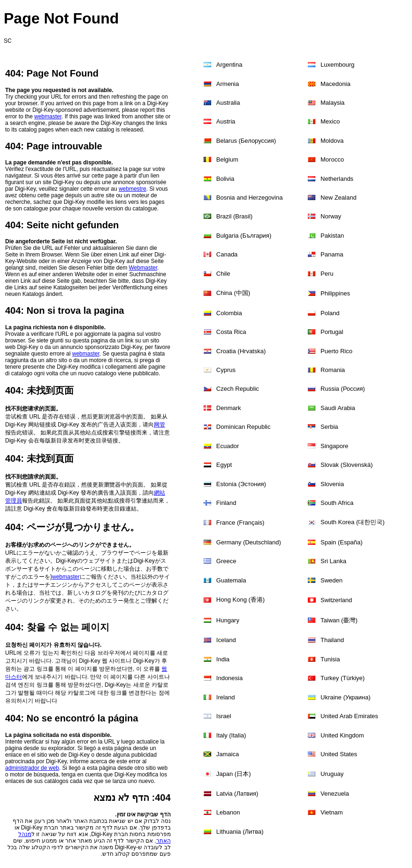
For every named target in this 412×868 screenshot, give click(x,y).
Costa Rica (231, 332)
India (223, 659)
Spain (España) (342, 542)
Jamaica (228, 754)
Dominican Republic (244, 427)
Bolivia (225, 179)
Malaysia (332, 103)
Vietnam (332, 812)
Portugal (332, 332)
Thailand (332, 640)
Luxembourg (337, 65)
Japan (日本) (234, 774)
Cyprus (226, 370)
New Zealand (339, 198)
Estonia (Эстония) (241, 484)
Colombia (229, 313)
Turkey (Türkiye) (343, 678)
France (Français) (240, 523)
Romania (333, 370)
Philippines (335, 293)
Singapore (334, 446)
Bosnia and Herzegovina (250, 198)
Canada (227, 254)
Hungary (228, 620)
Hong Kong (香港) (240, 600)
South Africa (337, 503)
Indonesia (229, 678)
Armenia (228, 84)
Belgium (227, 159)
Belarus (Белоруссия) (246, 141)
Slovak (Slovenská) (347, 465)
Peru (327, 274)
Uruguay (332, 774)
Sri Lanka (333, 561)
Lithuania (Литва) (240, 832)
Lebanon (228, 812)
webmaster (48, 116)
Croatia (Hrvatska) (241, 351)
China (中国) (233, 293)
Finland (226, 503)
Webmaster (143, 268)
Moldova (332, 141)
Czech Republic (238, 389)
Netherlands (337, 179)
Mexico (330, 121)
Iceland (226, 640)
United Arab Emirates (349, 716)
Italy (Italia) (231, 735)
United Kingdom (342, 735)
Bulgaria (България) (244, 236)
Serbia (329, 427)
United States (339, 754)
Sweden (332, 580)
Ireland (226, 697)
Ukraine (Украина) (346, 697)
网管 (160, 425)
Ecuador (228, 446)
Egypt (224, 465)
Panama (332, 254)
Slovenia (332, 484)
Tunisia (330, 659)
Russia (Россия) (343, 389)
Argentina (229, 65)
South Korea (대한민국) (353, 522)
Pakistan (332, 236)
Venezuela (335, 794)
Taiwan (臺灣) (339, 620)
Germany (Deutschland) (249, 542)
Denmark (229, 408)
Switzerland (336, 600)
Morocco (332, 159)
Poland (330, 313)
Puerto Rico (336, 351)
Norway (331, 216)
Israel (224, 716)
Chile (223, 274)
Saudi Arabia (338, 408)
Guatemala (231, 580)
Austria (226, 121)
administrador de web (32, 768)
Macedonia (336, 84)
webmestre (133, 189)
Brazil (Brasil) (234, 216)
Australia (228, 103)
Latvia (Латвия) (237, 794)
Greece (226, 561)
